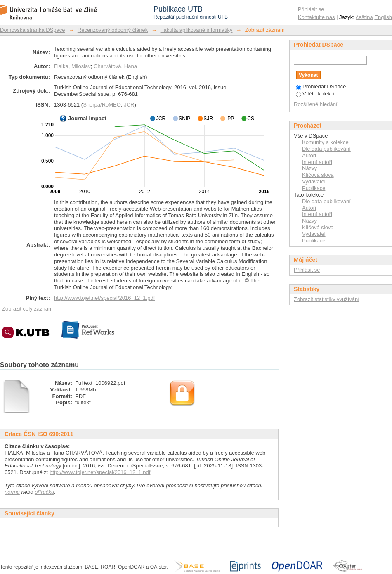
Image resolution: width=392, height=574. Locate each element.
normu (12, 492)
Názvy (309, 168)
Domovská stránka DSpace (33, 30)
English (383, 17)
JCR (129, 105)
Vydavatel (314, 181)
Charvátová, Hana (115, 66)
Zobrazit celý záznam (27, 309)
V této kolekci (315, 94)
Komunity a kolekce (325, 142)
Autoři (309, 155)
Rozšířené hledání (316, 104)
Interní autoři (317, 162)
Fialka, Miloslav (72, 66)
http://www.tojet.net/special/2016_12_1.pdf (104, 298)
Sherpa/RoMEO (102, 105)
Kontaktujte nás (316, 17)
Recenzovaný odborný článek (113, 30)
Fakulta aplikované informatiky (197, 30)
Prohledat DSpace (321, 87)
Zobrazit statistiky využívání (327, 299)
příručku (44, 492)
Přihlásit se (311, 9)
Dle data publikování (326, 149)
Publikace (314, 188)
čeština (365, 17)
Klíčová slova (318, 175)
